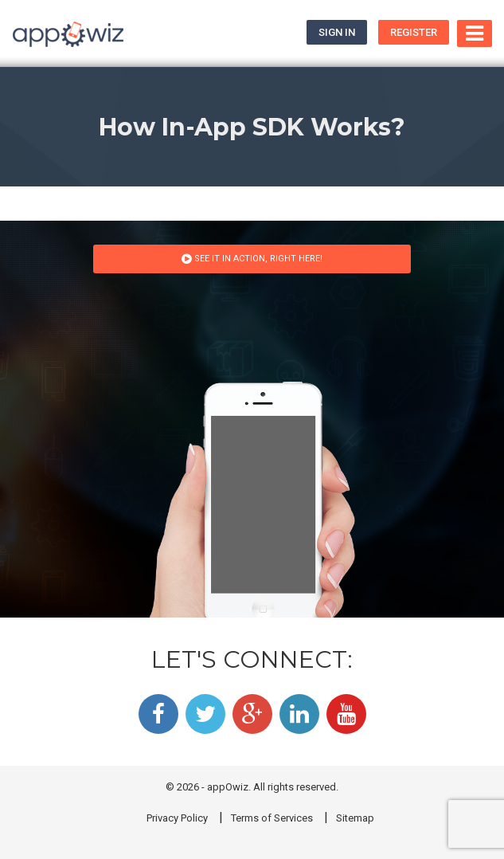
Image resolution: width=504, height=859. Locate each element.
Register (414, 32)
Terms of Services (272, 818)
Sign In (337, 32)
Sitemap (355, 818)
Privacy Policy (177, 818)
